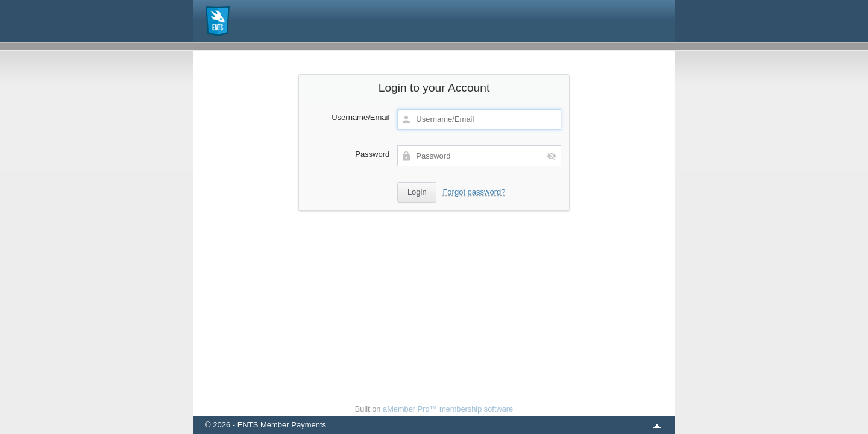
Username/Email (360, 117)
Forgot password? (474, 192)
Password (372, 154)
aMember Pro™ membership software (448, 409)
